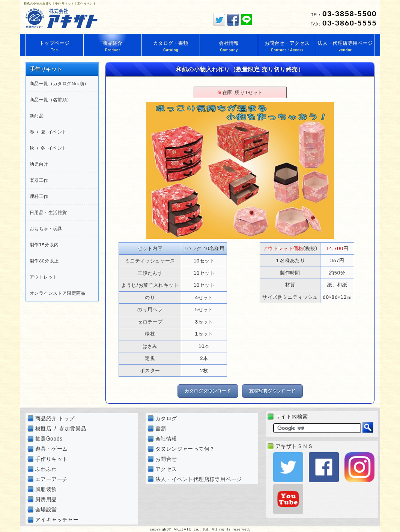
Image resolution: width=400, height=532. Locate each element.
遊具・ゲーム (51, 449)
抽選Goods (49, 438)
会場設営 (46, 509)
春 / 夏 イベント (48, 132)
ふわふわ (46, 469)
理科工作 (39, 196)
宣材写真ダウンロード (272, 391)
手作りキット (51, 459)
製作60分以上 (44, 261)
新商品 (37, 116)
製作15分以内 (44, 245)
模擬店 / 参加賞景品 (61, 428)
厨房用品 (46, 499)
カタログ (166, 418)
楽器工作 (39, 180)
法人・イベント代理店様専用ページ (198, 479)
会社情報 (166, 438)
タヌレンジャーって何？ (185, 449)
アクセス (166, 469)
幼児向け (39, 164)
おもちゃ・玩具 (46, 229)
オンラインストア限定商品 (58, 293)
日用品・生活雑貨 (48, 212)
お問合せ (166, 459)
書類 (161, 428)
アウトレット (44, 277)
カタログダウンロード (208, 391)
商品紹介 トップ (55, 418)
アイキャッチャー (57, 519)
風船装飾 (46, 489)
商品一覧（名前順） (51, 100)
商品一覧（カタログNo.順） (59, 83)
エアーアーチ (51, 479)
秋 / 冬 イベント (48, 148)
